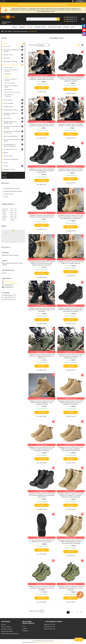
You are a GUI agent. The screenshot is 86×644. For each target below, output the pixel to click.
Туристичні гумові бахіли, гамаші (11, 86)
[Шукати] (58, 19)
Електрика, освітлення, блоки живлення (12, 127)
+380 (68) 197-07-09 (49, 624)
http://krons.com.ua (10, 281)
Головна (14, 27)
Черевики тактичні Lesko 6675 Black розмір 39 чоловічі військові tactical (42, 79)
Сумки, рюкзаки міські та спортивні (11, 71)
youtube (25, 629)
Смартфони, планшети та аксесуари (11, 114)
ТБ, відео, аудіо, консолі (11, 149)
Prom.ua (51, 641)
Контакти (66, 27)
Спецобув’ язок (9, 76)
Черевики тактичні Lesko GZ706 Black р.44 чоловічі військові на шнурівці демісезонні (42, 171)
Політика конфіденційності (56, 642)
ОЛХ (24, 626)
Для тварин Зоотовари (10, 61)
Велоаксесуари (8, 107)
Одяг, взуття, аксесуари (20, 31)
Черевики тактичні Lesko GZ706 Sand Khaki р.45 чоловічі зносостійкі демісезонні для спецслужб (42, 263)
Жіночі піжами (8, 90)
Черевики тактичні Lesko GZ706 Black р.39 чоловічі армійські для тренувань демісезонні (42, 495)
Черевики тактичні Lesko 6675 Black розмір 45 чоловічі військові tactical (42, 216)
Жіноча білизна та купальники (9, 95)
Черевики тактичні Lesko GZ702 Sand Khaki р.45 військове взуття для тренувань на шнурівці (42, 449)
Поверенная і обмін (7, 631)
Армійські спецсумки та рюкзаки (11, 80)
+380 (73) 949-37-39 (49, 629)
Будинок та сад (8, 55)
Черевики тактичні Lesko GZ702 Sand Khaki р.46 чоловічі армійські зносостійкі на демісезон (71, 449)
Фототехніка (7, 118)
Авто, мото (7, 46)
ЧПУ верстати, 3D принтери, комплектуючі (12, 132)
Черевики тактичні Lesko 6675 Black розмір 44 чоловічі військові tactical (71, 170)
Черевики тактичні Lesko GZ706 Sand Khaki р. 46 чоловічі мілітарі (71, 263)
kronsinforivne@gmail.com (11, 283)
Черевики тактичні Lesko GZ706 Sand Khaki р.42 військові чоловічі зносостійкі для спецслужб (71, 542)
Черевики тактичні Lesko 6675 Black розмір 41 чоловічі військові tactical (71, 125)
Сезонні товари (8, 156)
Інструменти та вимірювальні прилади (12, 51)
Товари (4, 43)
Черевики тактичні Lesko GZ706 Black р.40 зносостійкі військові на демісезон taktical (71, 79)
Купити (43, 88)
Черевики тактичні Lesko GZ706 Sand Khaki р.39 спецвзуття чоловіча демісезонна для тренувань (71, 495)
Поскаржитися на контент (42, 642)
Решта (6, 163)
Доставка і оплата (40, 27)
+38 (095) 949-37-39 (49, 627)
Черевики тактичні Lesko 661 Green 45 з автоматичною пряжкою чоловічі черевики (71, 588)
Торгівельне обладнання (11, 159)
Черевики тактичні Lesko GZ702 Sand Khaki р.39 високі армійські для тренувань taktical (42, 402)
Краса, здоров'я (8, 100)
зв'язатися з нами (61, 5)
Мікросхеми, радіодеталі (11, 136)
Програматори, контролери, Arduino (12, 140)
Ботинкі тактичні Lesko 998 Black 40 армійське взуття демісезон (42, 541)
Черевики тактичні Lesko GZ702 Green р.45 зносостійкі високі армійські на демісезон (42, 356)
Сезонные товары (9, 169)
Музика (6, 153)
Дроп (73, 27)
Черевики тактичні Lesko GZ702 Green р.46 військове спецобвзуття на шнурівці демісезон (71, 356)
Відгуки (4, 177)
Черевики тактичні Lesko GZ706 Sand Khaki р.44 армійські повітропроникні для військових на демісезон (71, 217)
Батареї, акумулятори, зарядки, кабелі (10, 122)
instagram (25, 631)
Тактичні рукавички (10, 83)
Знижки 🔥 (22, 27)
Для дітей (7, 58)
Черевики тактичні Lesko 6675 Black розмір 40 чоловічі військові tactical (42, 125)
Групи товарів (8, 31)
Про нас (30, 27)
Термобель (8, 74)
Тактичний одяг (9, 67)
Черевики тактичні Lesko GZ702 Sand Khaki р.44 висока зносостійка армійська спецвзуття (71, 402)
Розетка (6, 166)
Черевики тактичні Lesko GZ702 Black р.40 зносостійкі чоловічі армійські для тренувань (42, 310)
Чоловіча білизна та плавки (12, 92)
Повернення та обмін (55, 27)
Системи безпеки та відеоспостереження (10, 145)
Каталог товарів (6, 627)
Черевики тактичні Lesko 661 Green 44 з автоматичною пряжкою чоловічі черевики (42, 588)
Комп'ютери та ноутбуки (11, 110)
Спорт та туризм (8, 103)
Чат (79, 639)
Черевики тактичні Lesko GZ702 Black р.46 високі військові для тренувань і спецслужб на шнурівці (71, 310)
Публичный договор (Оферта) (10, 634)
